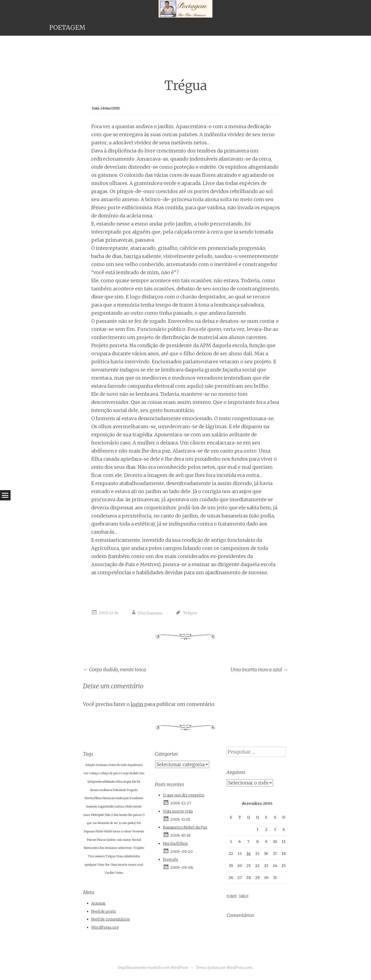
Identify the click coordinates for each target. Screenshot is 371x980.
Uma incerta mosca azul (259, 670)
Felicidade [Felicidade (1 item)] (120, 790)
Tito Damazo (150, 613)
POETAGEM (67, 27)
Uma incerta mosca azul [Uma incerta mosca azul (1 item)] (127, 865)
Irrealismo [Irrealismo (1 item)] (136, 798)
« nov (232, 896)
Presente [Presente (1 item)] (138, 831)
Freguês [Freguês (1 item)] (132, 790)
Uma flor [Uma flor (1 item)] (104, 865)
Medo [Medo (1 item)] (129, 807)
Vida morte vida (178, 811)
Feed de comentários (111, 919)
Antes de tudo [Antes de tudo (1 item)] (117, 765)
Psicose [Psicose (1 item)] (91, 840)
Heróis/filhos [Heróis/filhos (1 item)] (93, 798)
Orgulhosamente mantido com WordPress (153, 968)
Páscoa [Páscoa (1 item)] (101, 840)
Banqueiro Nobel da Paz (185, 827)
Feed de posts (104, 911)
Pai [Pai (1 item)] (139, 823)
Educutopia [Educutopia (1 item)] (124, 782)
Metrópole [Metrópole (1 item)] (97, 815)
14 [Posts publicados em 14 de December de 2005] (249, 853)
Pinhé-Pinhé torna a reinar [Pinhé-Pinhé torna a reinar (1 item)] (114, 831)
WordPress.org (105, 927)
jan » (244, 896)
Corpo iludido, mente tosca (114, 670)
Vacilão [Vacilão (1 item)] (109, 873)
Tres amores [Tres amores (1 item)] (96, 856)
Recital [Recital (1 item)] (137, 840)
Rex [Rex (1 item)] (102, 848)
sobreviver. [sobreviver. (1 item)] (125, 848)
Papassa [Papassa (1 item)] (89, 831)
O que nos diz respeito (184, 795)
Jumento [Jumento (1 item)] (92, 807)
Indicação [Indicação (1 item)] (123, 798)
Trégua (190, 613)
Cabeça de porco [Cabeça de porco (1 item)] (110, 773)
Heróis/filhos (175, 843)
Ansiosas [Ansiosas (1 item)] (101, 765)
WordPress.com (239, 968)
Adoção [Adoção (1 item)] (90, 765)
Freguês (170, 859)
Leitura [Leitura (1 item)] (120, 807)
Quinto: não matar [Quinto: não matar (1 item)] (119, 840)
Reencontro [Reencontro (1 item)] (91, 848)
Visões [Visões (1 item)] (119, 873)
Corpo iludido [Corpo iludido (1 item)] (130, 773)
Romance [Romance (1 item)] (111, 848)
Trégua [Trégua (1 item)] (111, 856)
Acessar (99, 903)
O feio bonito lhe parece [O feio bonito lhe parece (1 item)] (127, 815)
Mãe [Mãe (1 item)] (108, 815)
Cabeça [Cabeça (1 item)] (94, 773)
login (137, 704)
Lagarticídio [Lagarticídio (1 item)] (106, 807)
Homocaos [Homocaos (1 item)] (109, 798)
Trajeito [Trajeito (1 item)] (139, 848)
